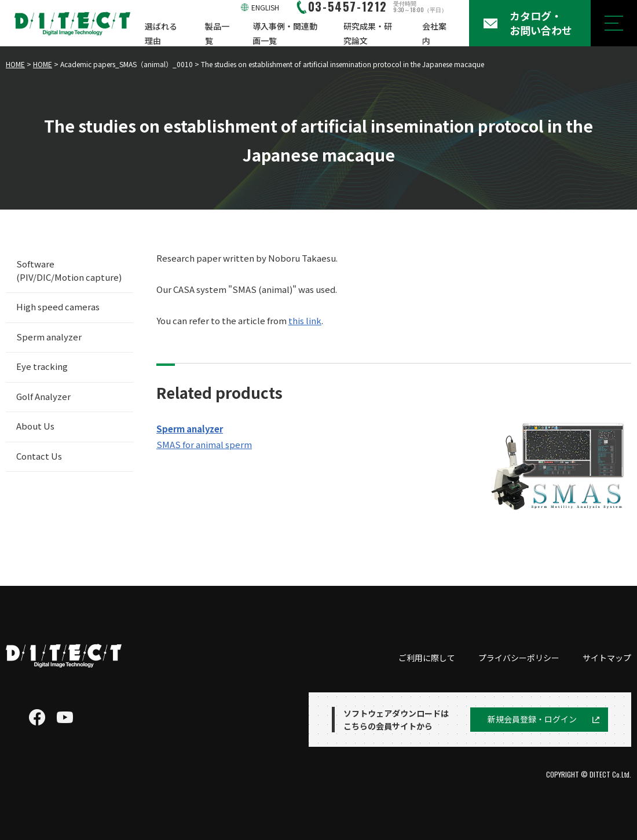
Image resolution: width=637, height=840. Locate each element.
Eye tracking (42, 366)
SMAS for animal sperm (204, 444)
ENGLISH (265, 7)
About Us (35, 426)
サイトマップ (607, 658)
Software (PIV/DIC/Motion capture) (69, 270)
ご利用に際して (427, 658)
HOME (15, 64)
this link (305, 320)
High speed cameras (58, 307)
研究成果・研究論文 (368, 33)
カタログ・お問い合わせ (541, 23)
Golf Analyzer (43, 396)
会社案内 (434, 33)
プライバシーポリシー (519, 658)
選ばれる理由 (161, 33)
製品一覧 (217, 33)
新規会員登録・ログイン (532, 719)
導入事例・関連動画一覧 (285, 33)
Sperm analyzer (49, 337)
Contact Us (39, 456)
